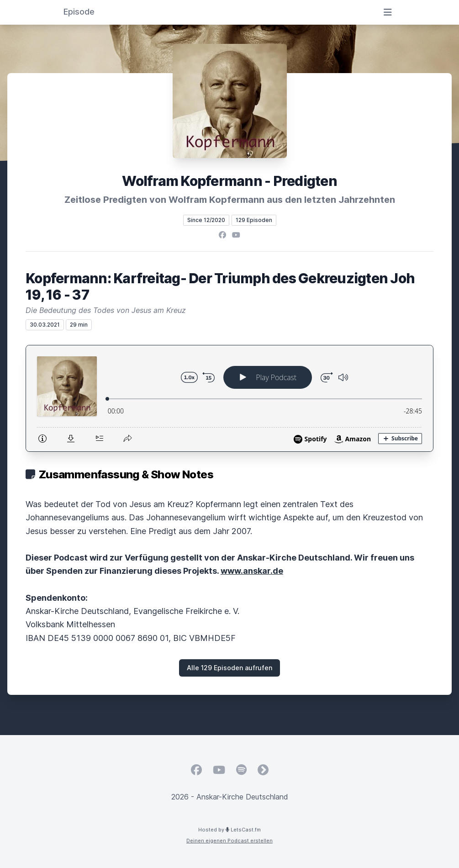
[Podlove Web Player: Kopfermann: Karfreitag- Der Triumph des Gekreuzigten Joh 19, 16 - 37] (229, 398)
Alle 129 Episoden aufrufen (229, 668)
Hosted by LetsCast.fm (229, 830)
